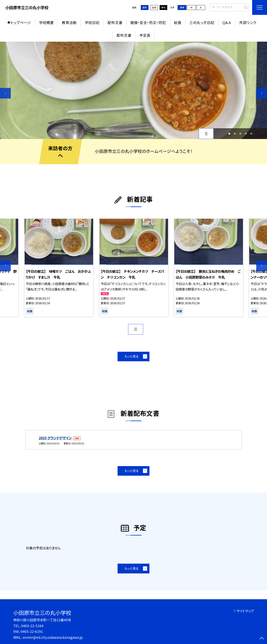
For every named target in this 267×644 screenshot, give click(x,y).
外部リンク (248, 22)
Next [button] (262, 93)
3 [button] (240, 134)
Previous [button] (5, 93)
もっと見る (131, 356)
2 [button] (235, 134)
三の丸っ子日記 (202, 22)
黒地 (163, 7)
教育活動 (69, 22)
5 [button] (251, 134)
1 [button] (229, 134)
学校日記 (92, 22)
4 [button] (246, 134)
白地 (154, 7)
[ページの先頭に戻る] (262, 639)
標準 (182, 7)
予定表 (145, 35)
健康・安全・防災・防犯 (148, 22)
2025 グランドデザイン (56, 438)
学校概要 (46, 22)
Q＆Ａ (227, 22)
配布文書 (115, 22)
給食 (178, 22)
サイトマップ (245, 611)
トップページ (21, 22)
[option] (133, 90)
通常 (145, 7)
